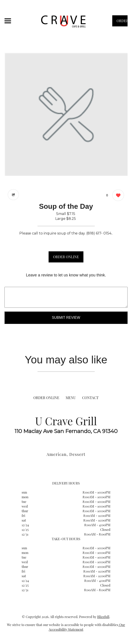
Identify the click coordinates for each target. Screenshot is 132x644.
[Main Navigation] (8, 21)
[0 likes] (117, 196)
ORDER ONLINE (66, 257)
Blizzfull (103, 617)
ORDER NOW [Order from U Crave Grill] (122, 22)
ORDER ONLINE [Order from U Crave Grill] (46, 398)
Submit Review (66, 318)
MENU (71, 398)
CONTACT (90, 398)
